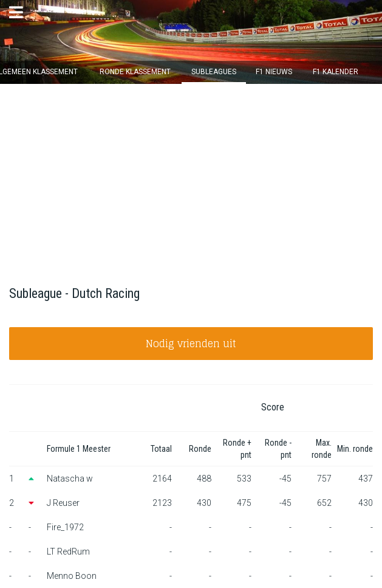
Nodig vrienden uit (191, 344)
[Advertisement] (191, 175)
